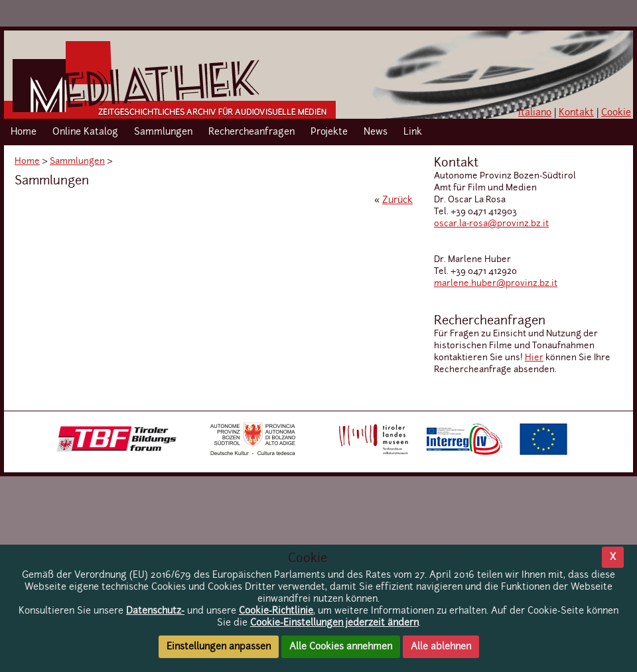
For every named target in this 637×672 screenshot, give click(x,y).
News (376, 132)
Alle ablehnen (441, 647)
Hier (534, 358)
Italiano (535, 113)
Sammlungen (163, 132)
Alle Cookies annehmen (341, 647)
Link (413, 132)
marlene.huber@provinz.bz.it (496, 284)
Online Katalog (85, 132)
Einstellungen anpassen (219, 647)
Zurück (397, 200)
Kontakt (576, 113)
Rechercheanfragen (251, 132)
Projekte (329, 132)
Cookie (616, 113)
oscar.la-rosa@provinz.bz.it (491, 224)
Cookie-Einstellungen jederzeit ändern (334, 623)
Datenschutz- (155, 611)
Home (24, 132)
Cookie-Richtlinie (276, 611)
